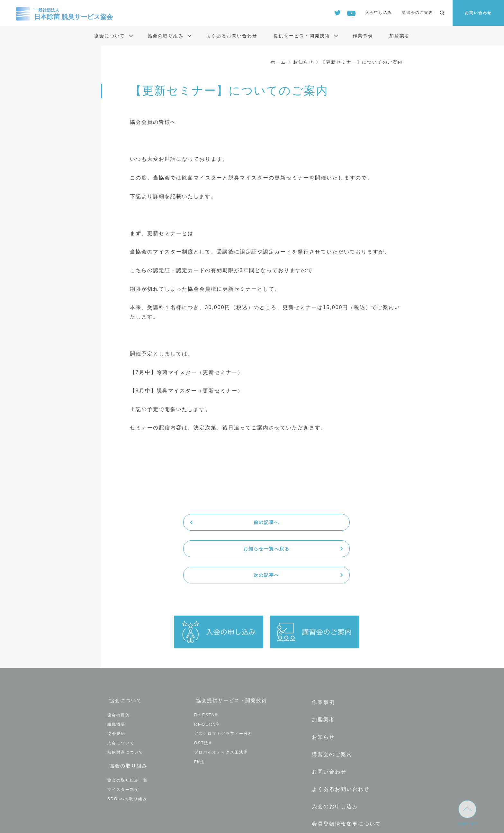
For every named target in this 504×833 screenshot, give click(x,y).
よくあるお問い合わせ (232, 36)
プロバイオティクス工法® (221, 698)
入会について (121, 688)
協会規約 (116, 679)
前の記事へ (175, 522)
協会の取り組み (166, 36)
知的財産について (125, 698)
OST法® (203, 688)
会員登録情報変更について (345, 751)
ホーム (278, 62)
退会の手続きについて (339, 765)
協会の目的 (119, 660)
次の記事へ (358, 522)
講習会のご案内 (418, 13)
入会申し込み (379, 13)
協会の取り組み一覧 (128, 723)
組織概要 (116, 669)
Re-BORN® (207, 669)
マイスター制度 (123, 733)
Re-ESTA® (206, 660)
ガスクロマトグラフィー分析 (223, 679)
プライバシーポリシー (339, 780)
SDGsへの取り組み (127, 742)
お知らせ (303, 62)
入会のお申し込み (333, 736)
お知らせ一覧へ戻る (266, 522)
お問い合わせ (478, 13)
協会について (110, 36)
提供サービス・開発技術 (302, 36)
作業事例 (363, 36)
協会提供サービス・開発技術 (232, 648)
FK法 (199, 707)
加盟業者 (400, 36)
